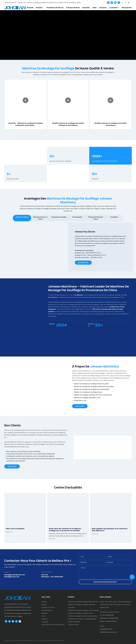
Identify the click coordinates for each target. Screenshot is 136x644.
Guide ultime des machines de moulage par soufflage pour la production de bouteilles (65, 530)
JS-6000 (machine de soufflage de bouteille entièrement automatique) (68, 124)
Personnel (91, 325)
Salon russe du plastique (15, 529)
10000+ (97, 156)
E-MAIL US (7, 572)
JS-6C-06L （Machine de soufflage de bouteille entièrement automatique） (26, 124)
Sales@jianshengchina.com (109, 632)
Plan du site (61, 641)
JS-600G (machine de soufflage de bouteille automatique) (110, 124)
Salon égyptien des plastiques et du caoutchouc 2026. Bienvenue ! (110, 530)
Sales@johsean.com (106, 629)
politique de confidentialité (49, 641)
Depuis (52, 324)
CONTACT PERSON (46, 572)
